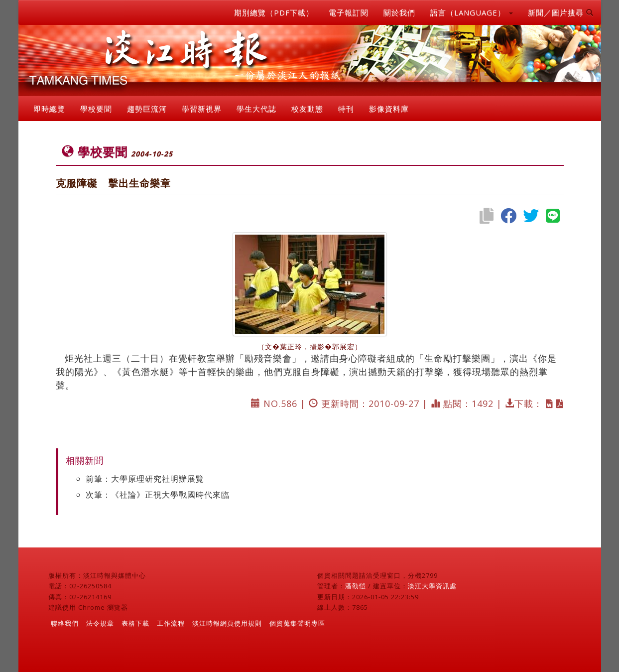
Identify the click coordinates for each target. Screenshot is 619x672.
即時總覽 (49, 109)
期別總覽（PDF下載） (274, 12)
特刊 (346, 109)
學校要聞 (96, 109)
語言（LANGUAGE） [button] (472, 12)
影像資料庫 (389, 109)
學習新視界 (202, 109)
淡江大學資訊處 (432, 586)
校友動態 (307, 109)
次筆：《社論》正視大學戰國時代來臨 (158, 495)
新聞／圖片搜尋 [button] (561, 12)
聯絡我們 (65, 623)
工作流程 (171, 623)
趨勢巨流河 (147, 109)
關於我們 (399, 12)
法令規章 (100, 623)
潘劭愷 (356, 586)
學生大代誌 (256, 109)
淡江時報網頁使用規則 (227, 623)
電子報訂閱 (349, 12)
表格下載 (135, 623)
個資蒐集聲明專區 (297, 623)
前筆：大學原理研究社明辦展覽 (145, 479)
